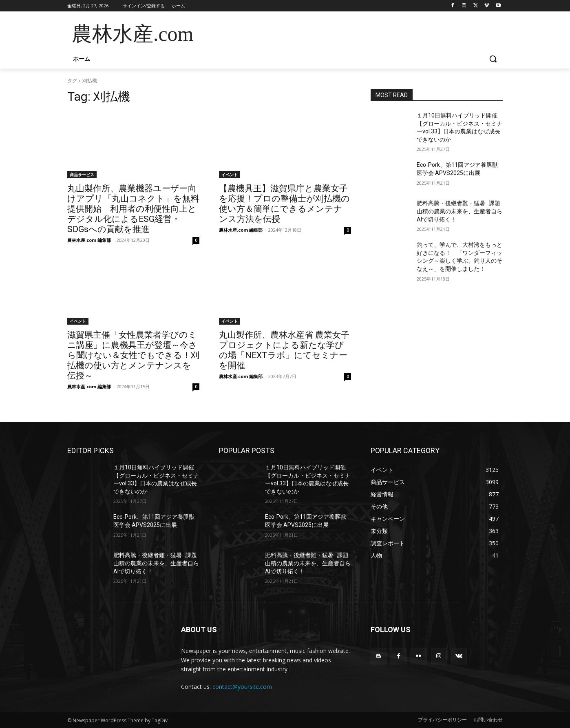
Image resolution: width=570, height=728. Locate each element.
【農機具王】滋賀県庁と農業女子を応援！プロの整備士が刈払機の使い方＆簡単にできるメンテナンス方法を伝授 (284, 204)
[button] (493, 59)
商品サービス (82, 175)
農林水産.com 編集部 (89, 240)
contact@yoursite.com (242, 687)
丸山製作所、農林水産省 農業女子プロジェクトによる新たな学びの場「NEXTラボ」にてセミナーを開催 (284, 350)
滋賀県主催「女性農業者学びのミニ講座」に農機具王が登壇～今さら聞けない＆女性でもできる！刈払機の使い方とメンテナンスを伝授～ (133, 355)
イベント (230, 175)
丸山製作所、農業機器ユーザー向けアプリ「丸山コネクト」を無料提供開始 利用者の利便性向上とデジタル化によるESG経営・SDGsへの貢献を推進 (133, 209)
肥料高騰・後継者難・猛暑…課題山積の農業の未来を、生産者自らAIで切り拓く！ (460, 211)
